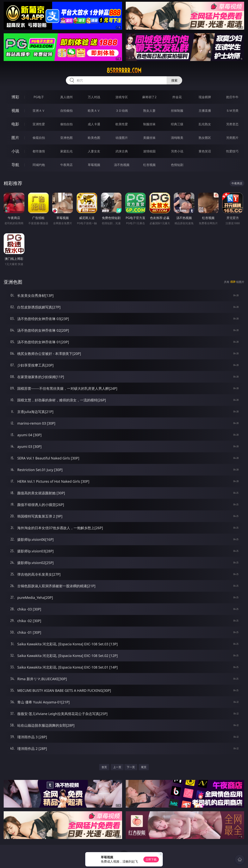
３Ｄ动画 (122, 111)
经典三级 (177, 124)
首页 (104, 767)
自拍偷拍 (66, 111)
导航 (15, 165)
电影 (15, 124)
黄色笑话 (205, 151)
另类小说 (177, 151)
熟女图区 (205, 138)
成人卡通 (94, 124)
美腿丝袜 (149, 138)
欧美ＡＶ (94, 111)
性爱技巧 (232, 151)
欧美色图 (94, 138)
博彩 (15, 97)
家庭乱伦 (66, 151)
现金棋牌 (205, 97)
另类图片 (232, 138)
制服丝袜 (149, 124)
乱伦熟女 (205, 124)
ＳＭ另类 (232, 111)
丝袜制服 (177, 111)
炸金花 (177, 97)
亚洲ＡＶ (39, 111)
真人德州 (66, 97)
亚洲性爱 (39, 124)
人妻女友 (94, 151)
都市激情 (39, 151)
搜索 (174, 80)
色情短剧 (177, 165)
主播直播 (205, 111)
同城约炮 (39, 165)
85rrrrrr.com (124, 70)
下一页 (131, 767)
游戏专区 (122, 97)
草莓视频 (94, 165)
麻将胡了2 (149, 97)
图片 (15, 138)
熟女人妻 (149, 111)
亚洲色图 (66, 138)
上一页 (117, 767)
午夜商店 (66, 165)
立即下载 (151, 859)
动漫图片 (122, 138)
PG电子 (39, 97)
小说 (15, 151)
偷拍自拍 (66, 124)
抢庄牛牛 (232, 97)
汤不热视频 (122, 165)
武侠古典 (122, 151)
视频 (15, 110)
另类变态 (232, 124)
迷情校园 (149, 151)
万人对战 (94, 97)
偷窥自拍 (39, 138)
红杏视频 (149, 165)
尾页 (144, 767)
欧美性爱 (122, 124)
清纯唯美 (177, 138)
